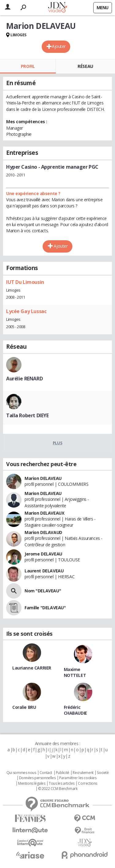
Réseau (85, 66)
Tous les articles (62, 784)
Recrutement (83, 773)
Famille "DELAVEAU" (45, 608)
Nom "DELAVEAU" (43, 591)
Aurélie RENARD (24, 379)
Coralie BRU (24, 707)
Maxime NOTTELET (75, 672)
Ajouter (59, 46)
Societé (103, 773)
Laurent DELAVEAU (44, 571)
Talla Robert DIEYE (27, 415)
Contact (46, 773)
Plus (57, 443)
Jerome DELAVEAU (43, 554)
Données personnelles (37, 778)
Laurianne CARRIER (32, 668)
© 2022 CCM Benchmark (58, 789)
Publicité (63, 773)
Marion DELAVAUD (43, 532)
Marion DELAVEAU (43, 478)
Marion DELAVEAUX (44, 513)
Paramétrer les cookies (78, 778)
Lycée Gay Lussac (26, 311)
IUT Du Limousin (25, 282)
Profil (28, 66)
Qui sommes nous (21, 773)
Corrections (87, 784)
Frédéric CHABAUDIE (75, 710)
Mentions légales (32, 784)
